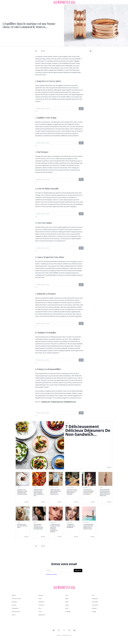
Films (40, 608)
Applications (42, 615)
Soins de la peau (16, 599)
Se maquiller (15, 608)
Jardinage (68, 612)
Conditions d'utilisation (51, 574)
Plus (81, 109)
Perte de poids (16, 612)
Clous (67, 595)
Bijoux (67, 599)
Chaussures (95, 605)
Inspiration (95, 599)
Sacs (93, 595)
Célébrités (41, 602)
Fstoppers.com (46, 402)
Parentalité (95, 602)
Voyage (94, 612)
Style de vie (78, 570)
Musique (41, 595)
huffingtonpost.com (57, 402)
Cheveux (14, 605)
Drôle (67, 608)
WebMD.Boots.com (70, 402)
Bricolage (14, 602)
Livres (40, 612)
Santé (40, 599)
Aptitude (94, 608)
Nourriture (41, 605)
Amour (14, 615)
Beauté (43, 51)
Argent (67, 605)
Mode (67, 602)
